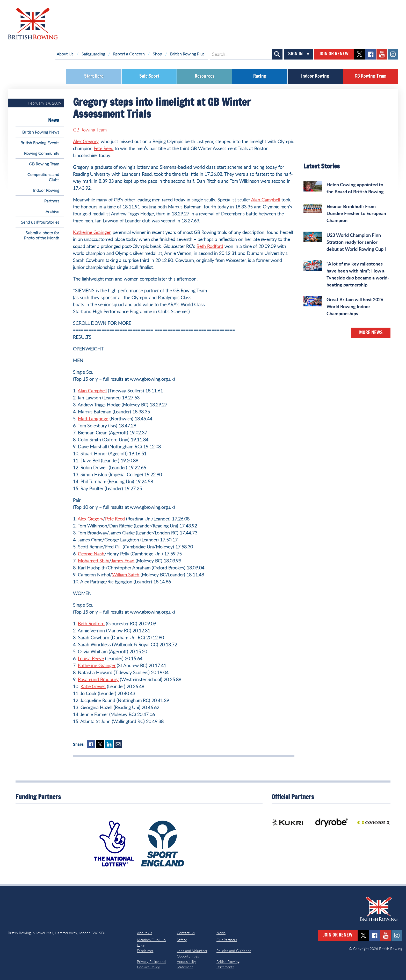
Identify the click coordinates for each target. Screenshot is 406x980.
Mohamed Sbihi (94, 561)
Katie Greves (93, 686)
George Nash (91, 554)
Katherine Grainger (92, 232)
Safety (182, 940)
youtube (382, 54)
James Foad (123, 561)
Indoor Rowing (315, 76)
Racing (260, 76)
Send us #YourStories (40, 222)
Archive (52, 211)
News (54, 121)
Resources (205, 76)
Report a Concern (129, 54)
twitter (360, 54)
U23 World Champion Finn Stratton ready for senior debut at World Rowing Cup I (356, 242)
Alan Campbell (266, 200)
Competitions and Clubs (43, 177)
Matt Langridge (93, 418)
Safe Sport (149, 76)
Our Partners (227, 940)
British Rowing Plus (187, 54)
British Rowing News (41, 132)
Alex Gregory (86, 141)
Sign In (295, 54)
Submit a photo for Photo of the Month (42, 235)
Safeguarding (93, 54)
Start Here (94, 76)
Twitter (100, 744)
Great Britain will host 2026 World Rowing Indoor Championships (355, 306)
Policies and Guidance (234, 951)
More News (371, 333)
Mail (118, 744)
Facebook (91, 744)
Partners (52, 201)
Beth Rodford (210, 246)
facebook (371, 54)
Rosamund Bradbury (98, 679)
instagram (393, 54)
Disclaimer (145, 951)
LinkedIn (109, 744)
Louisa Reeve (91, 658)
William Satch (126, 574)
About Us (65, 54)
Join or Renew (334, 54)
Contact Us (186, 933)
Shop (157, 54)
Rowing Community (42, 153)
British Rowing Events (40, 142)
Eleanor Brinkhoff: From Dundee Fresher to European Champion (356, 213)
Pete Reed (104, 148)
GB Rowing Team (371, 76)
